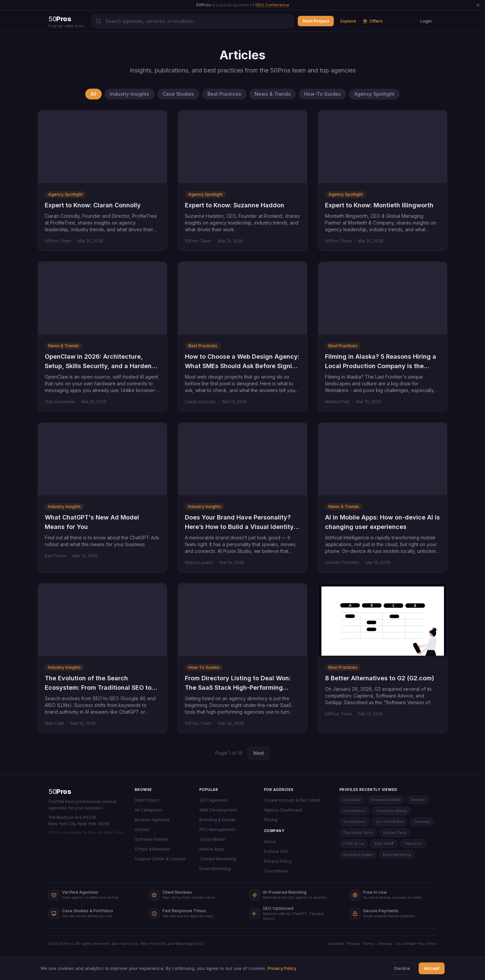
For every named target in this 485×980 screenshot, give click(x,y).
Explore (348, 21)
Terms (369, 944)
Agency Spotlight (374, 94)
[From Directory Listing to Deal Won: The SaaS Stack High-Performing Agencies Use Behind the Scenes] (243, 620)
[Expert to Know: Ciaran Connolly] (102, 147)
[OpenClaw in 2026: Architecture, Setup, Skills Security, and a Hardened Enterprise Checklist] (102, 298)
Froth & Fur (354, 843)
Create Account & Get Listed (292, 800)
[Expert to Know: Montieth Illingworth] (383, 147)
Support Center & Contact (160, 859)
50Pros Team (58, 241)
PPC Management (217, 829)
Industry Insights (130, 94)
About (270, 842)
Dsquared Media (386, 800)
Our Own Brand (390, 822)
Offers (373, 21)
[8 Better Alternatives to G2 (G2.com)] (383, 620)
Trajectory (413, 843)
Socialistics (354, 822)
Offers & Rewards (152, 849)
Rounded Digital (358, 855)
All (93, 94)
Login (426, 21)
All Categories (149, 810)
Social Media (212, 839)
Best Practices (224, 94)
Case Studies (178, 94)
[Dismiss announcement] (478, 5)
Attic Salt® (384, 843)
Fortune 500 (276, 851)
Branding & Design (218, 820)
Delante (418, 800)
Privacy (353, 944)
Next (259, 753)
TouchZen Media (391, 811)
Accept (432, 968)
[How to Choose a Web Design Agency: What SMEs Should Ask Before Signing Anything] (243, 298)
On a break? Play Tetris (416, 944)
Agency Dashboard (283, 810)
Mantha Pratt (337, 402)
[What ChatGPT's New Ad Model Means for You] (102, 459)
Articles (142, 829)
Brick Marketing (397, 855)
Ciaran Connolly (200, 402)
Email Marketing (215, 869)
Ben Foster (56, 556)
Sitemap (385, 944)
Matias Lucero (199, 562)
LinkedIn (336, 944)
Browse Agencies (152, 820)
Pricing (271, 820)
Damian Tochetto (342, 562)
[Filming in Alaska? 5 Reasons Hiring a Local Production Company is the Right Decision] (383, 298)
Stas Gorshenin (60, 402)
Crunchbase (276, 871)
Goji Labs (352, 800)
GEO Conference (272, 5)
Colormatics (354, 811)
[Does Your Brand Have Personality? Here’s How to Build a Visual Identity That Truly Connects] (243, 459)
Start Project (316, 21)
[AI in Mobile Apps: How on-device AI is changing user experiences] (383, 459)
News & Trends (273, 94)
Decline (402, 968)
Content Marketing (218, 859)
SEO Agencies (214, 800)
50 (60, 792)
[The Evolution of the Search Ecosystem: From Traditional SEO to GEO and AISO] (102, 620)
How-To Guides (322, 94)
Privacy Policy (278, 861)
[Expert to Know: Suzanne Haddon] (243, 147)
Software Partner (151, 839)
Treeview (422, 822)
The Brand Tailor (358, 833)
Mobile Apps (212, 849)
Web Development (218, 810)
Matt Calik (55, 723)
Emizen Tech (395, 833)
